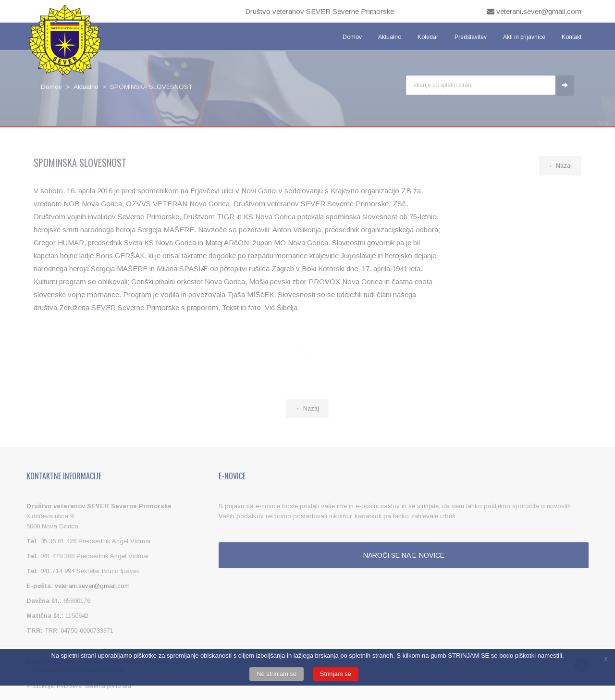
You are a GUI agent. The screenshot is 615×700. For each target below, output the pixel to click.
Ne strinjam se (277, 674)
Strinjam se (336, 674)
